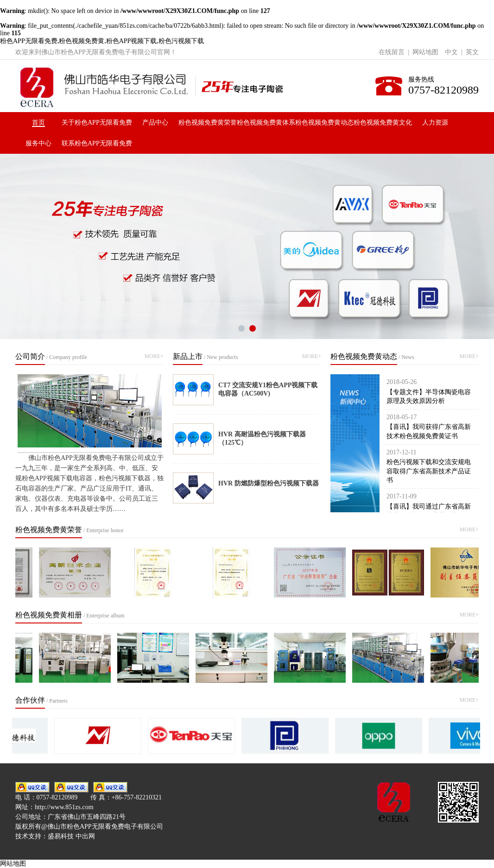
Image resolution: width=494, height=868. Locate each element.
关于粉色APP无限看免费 (97, 123)
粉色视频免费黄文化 (383, 123)
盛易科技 (61, 836)
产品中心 (155, 123)
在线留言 (392, 52)
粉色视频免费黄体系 (266, 123)
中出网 (85, 836)
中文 (451, 52)
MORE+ (154, 356)
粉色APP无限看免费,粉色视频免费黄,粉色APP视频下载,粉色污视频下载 (102, 41)
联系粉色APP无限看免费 (97, 143)
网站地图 (425, 52)
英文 (472, 52)
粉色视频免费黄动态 (324, 123)
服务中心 (38, 143)
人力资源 (435, 123)
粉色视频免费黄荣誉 (208, 123)
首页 (38, 123)
